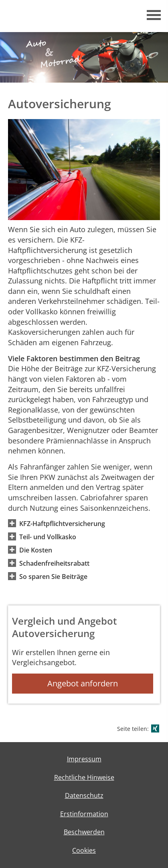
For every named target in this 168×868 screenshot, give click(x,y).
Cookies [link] (84, 850)
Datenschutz (84, 795)
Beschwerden (84, 832)
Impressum (84, 759)
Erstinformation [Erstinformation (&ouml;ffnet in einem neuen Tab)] (84, 814)
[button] (62, 523)
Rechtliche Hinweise (84, 777)
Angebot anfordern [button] (83, 683)
